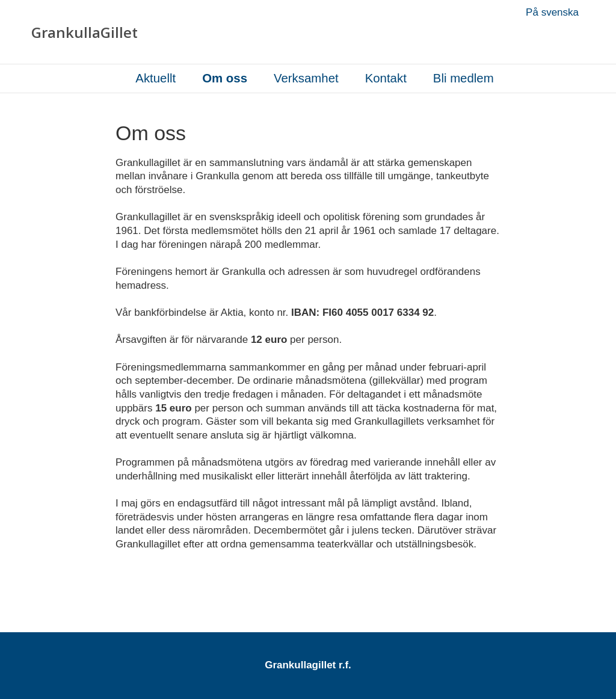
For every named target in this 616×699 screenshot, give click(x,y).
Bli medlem (464, 78)
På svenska (552, 12)
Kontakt (386, 78)
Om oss (225, 78)
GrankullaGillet (85, 32)
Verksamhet (306, 78)
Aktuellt (156, 78)
